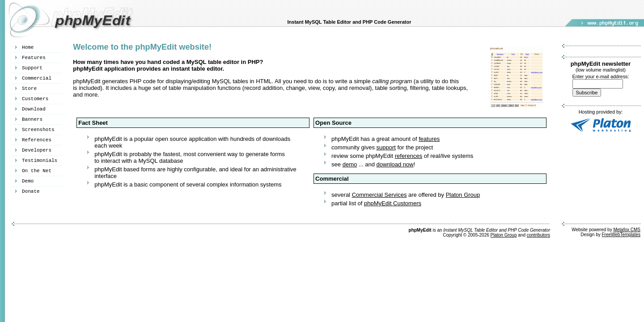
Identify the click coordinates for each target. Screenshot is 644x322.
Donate (31, 191)
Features (34, 58)
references (409, 156)
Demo (28, 181)
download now (395, 164)
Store (29, 89)
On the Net (37, 171)
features (429, 139)
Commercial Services (379, 195)
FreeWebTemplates (621, 235)
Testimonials (40, 161)
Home (28, 47)
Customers (35, 99)
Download (34, 109)
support (386, 147)
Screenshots (38, 130)
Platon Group (463, 195)
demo (350, 164)
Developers (37, 150)
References (37, 140)
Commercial (37, 78)
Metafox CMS (627, 230)
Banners (32, 119)
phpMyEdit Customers (393, 203)
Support (32, 68)
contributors (538, 235)
